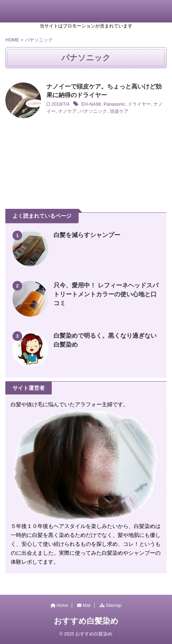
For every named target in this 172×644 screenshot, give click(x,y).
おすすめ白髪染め (86, 621)
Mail (84, 605)
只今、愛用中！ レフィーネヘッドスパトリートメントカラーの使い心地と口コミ (106, 294)
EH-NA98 (91, 104)
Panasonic (114, 104)
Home (59, 605)
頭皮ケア (119, 111)
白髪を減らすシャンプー (87, 235)
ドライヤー (139, 104)
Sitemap (110, 605)
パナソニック (93, 111)
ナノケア (67, 111)
